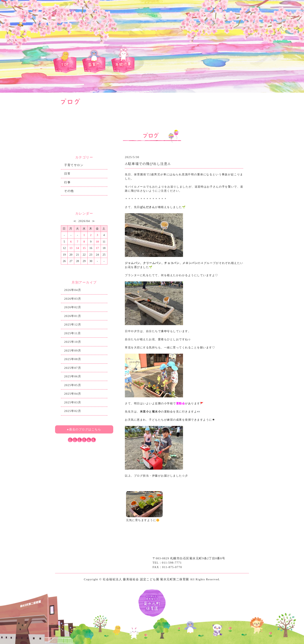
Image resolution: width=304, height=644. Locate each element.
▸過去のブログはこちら (84, 429)
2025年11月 (73, 333)
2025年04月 (73, 394)
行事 (67, 182)
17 (97, 248)
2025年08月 (73, 359)
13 (71, 248)
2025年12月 (73, 325)
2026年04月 (73, 290)
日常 (67, 174)
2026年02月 (73, 307)
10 (97, 242)
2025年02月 (73, 411)
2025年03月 (73, 402)
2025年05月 (73, 385)
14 (77, 248)
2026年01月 (73, 316)
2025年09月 (73, 351)
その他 (69, 191)
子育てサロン (74, 165)
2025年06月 (73, 376)
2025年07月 (73, 368)
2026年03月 (73, 299)
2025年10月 (73, 342)
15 (84, 248)
